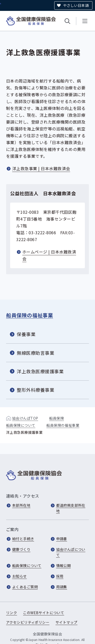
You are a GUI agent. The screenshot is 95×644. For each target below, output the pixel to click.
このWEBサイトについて (44, 613)
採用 (60, 576)
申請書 (62, 539)
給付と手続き (23, 539)
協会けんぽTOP (25, 418)
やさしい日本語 (76, 5)
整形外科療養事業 (35, 390)
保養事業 (26, 334)
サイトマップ (66, 622)
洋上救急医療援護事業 (40, 371)
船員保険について (21, 425)
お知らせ (20, 576)
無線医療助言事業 (35, 353)
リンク (12, 613)
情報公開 (64, 565)
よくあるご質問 (25, 587)
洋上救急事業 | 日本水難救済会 (41, 168)
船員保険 (56, 418)
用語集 (62, 587)
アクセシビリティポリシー (28, 622)
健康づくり (21, 549)
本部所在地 (21, 505)
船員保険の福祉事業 (30, 315)
